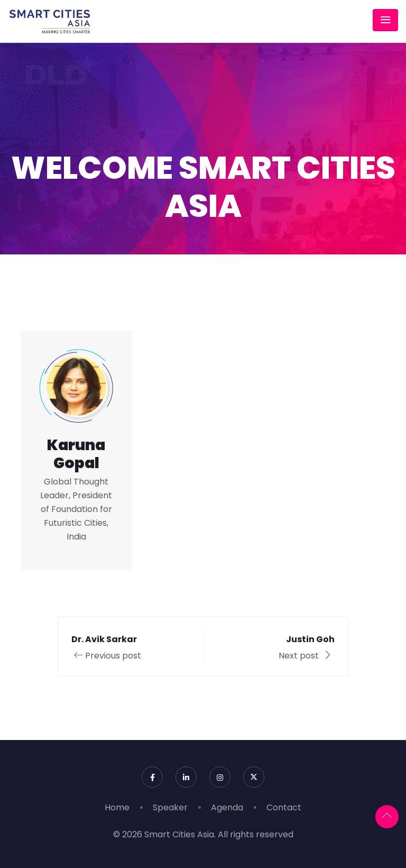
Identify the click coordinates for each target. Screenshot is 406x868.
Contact (284, 807)
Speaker (170, 807)
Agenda (227, 807)
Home (117, 807)
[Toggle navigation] (385, 20)
